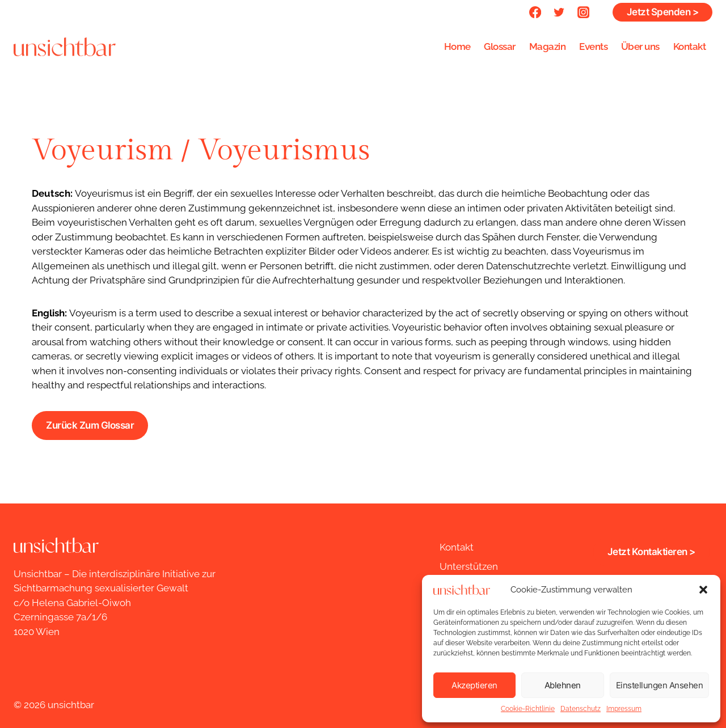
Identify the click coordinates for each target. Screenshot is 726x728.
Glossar (500, 46)
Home (457, 46)
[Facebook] (535, 12)
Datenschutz (581, 709)
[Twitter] (560, 12)
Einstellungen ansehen (660, 685)
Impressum (624, 709)
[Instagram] (583, 12)
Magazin (548, 46)
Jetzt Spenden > (663, 12)
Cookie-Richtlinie (528, 709)
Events (593, 46)
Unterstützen (469, 566)
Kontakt (690, 46)
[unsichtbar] (65, 46)
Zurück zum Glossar (90, 425)
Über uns (640, 46)
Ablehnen (563, 685)
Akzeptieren (474, 685)
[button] (703, 590)
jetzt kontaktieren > (651, 552)
